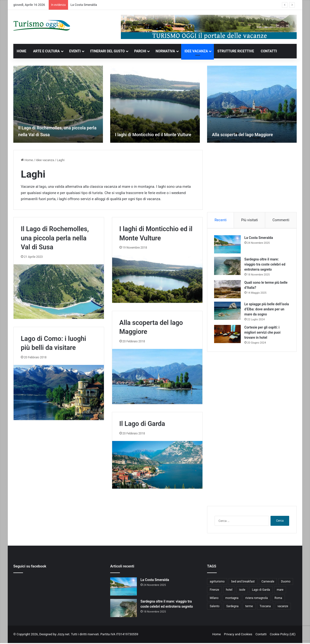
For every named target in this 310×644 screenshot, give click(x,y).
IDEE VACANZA (196, 51)
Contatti (261, 635)
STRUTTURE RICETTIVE (236, 51)
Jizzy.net (63, 635)
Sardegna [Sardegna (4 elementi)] (232, 607)
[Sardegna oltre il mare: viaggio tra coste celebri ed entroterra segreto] (228, 266)
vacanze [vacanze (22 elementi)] (283, 607)
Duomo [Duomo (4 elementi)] (286, 582)
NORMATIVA (165, 51)
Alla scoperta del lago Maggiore (246, 134)
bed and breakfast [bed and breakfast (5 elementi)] (243, 582)
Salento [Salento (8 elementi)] (215, 607)
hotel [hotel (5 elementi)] (229, 591)
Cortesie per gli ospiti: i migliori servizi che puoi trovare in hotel (263, 333)
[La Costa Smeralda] (228, 245)
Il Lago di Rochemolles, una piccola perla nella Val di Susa (55, 238)
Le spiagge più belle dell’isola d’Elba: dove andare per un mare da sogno (267, 310)
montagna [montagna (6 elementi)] (232, 599)
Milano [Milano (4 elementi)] (214, 599)
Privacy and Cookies (238, 635)
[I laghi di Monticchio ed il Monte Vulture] (155, 104)
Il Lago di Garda (142, 424)
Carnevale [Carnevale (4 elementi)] (268, 582)
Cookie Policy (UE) (283, 635)
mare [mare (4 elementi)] (280, 591)
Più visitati (250, 220)
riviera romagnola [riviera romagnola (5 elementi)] (257, 599)
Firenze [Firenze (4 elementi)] (214, 591)
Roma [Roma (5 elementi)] (278, 599)
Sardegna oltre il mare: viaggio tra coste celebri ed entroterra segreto (265, 265)
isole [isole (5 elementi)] (242, 591)
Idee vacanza (45, 160)
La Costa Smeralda (84, 5)
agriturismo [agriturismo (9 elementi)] (217, 582)
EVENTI (75, 51)
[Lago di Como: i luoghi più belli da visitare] (59, 393)
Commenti (281, 220)
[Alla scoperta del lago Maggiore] (252, 104)
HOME (22, 51)
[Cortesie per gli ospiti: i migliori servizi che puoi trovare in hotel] (228, 334)
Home (27, 160)
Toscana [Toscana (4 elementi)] (265, 607)
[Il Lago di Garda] (157, 465)
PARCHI (140, 51)
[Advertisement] (252, 180)
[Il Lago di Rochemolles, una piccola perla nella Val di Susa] (58, 104)
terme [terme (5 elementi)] (249, 607)
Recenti (221, 220)
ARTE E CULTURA (46, 51)
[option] (58, 104)
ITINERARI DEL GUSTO (107, 51)
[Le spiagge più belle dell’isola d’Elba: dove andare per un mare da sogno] (228, 311)
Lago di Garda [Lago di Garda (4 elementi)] (261, 591)
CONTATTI (269, 51)
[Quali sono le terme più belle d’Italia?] (228, 290)
